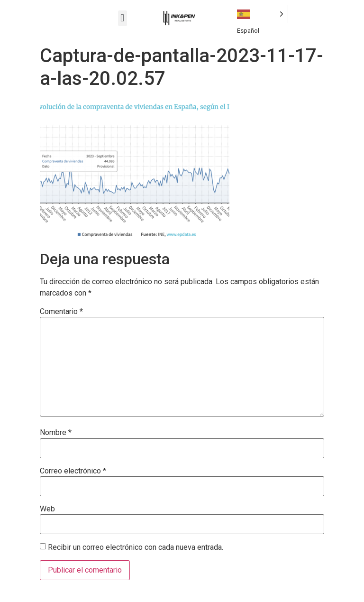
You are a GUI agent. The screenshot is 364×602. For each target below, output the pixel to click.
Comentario (61, 312)
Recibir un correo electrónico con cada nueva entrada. (136, 547)
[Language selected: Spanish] (260, 14)
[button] (123, 18)
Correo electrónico (73, 471)
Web (47, 509)
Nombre (56, 433)
